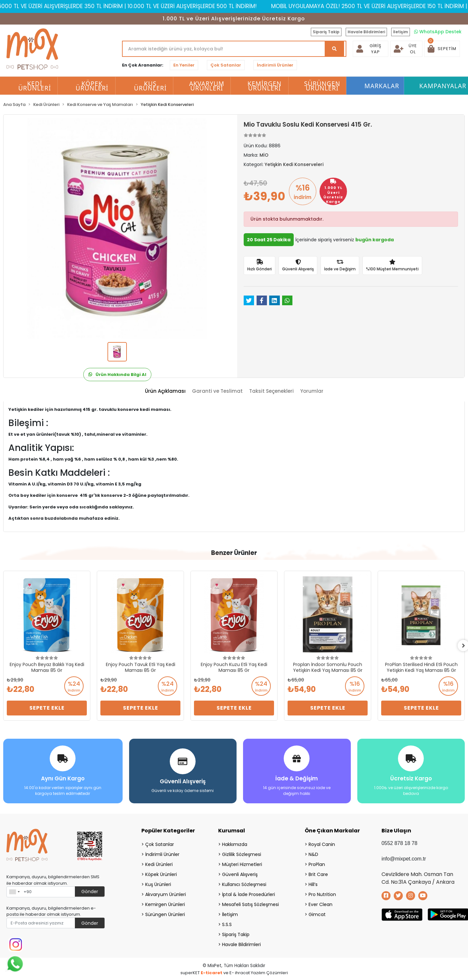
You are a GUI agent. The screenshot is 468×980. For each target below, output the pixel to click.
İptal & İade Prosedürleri (249, 894)
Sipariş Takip (326, 32)
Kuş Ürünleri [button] (150, 86)
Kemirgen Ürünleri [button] (265, 86)
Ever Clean (320, 904)
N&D (313, 854)
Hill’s (313, 884)
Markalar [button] (382, 86)
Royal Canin (322, 844)
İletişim (401, 32)
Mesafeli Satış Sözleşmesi (250, 904)
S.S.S (227, 924)
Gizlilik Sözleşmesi (242, 854)
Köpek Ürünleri (161, 874)
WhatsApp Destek (438, 32)
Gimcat (317, 914)
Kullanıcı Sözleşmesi (244, 884)
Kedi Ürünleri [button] (35, 86)
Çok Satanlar (226, 65)
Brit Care (318, 874)
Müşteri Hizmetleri (242, 864)
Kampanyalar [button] (443, 86)
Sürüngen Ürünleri (165, 914)
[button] (442, 49)
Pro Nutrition (322, 894)
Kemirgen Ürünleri (165, 904)
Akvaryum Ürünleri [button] (207, 86)
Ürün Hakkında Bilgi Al (117, 375)
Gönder (90, 891)
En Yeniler (184, 65)
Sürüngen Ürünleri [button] (322, 86)
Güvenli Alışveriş (240, 874)
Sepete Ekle (47, 708)
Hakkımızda (235, 844)
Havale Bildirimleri (366, 32)
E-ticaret (212, 972)
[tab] (165, 391)
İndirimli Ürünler (275, 65)
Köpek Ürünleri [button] (92, 86)
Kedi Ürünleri (159, 864)
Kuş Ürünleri (158, 884)
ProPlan (317, 864)
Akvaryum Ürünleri (166, 894)
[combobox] (14, 891)
